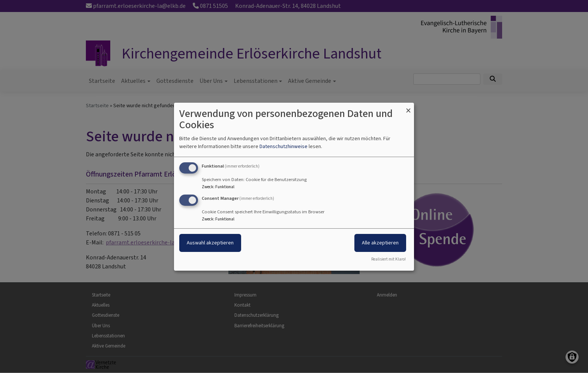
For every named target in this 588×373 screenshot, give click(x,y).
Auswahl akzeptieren (210, 243)
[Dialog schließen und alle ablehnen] (408, 107)
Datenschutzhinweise (283, 146)
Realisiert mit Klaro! (388, 259)
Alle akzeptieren (380, 243)
